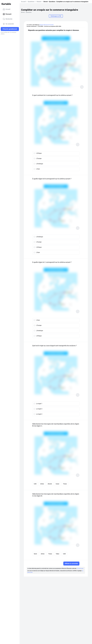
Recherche (8, 19)
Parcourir (7, 14)
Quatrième (31, 2)
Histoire (39, 2)
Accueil (7, 9)
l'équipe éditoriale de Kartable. (47, 25)
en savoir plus (80, 568)
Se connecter (8, 24)
